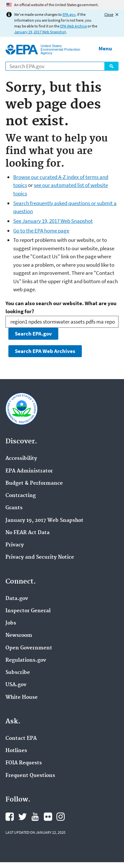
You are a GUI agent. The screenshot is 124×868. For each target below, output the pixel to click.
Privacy (15, 545)
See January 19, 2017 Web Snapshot (53, 221)
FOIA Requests (24, 763)
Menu (105, 48)
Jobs (11, 623)
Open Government (29, 648)
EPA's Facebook (10, 817)
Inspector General (28, 611)
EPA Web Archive (74, 26)
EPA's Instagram (61, 817)
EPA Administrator (29, 471)
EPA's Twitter (23, 817)
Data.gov (17, 599)
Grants (14, 508)
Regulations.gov (26, 660)
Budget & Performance (34, 483)
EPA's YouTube (35, 817)
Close (109, 14)
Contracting (21, 496)
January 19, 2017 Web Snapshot (40, 32)
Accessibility (21, 459)
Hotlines (16, 751)
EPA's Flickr (48, 817)
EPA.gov (69, 14)
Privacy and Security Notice (40, 557)
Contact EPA (21, 739)
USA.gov (16, 685)
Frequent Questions (30, 776)
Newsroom (19, 635)
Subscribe (18, 673)
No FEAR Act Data (28, 533)
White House (22, 697)
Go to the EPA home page (41, 231)
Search (111, 66)
